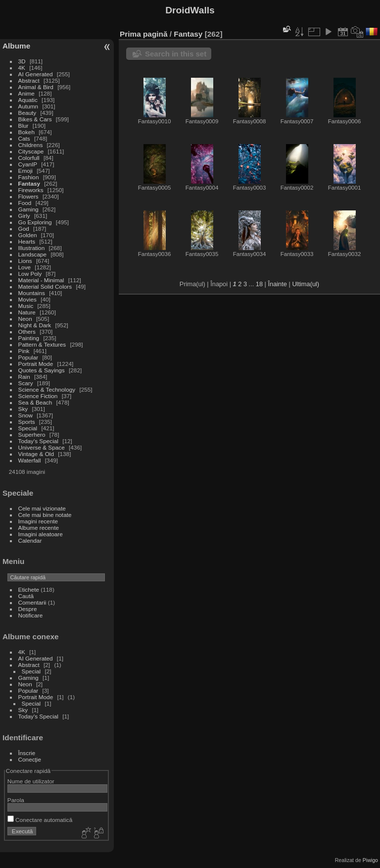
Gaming (28, 209)
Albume (16, 46)
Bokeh (26, 132)
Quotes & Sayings (42, 370)
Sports (27, 422)
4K (22, 68)
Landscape (33, 254)
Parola (16, 800)
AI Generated (36, 74)
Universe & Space (42, 447)
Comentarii (32, 602)
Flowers (28, 196)
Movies (27, 299)
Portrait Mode (36, 364)
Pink (24, 351)
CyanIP (28, 164)
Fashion (29, 177)
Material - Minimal (41, 280)
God (24, 229)
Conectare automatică (40, 820)
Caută (26, 596)
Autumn (28, 106)
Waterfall (30, 460)
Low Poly (30, 274)
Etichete (29, 589)
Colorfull (29, 158)
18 (259, 284)
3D (22, 61)
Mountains (32, 293)
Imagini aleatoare (41, 534)
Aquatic (28, 100)
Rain (24, 377)
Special (28, 428)
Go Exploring (35, 222)
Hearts (27, 241)
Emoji (25, 171)
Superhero (32, 434)
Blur (24, 126)
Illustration (32, 248)
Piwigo (370, 860)
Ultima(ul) (306, 284)
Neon (25, 319)
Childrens (31, 145)
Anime (26, 93)
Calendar (30, 540)
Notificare (31, 615)
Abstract (29, 80)
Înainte (277, 284)
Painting (29, 338)
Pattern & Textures (42, 344)
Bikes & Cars (35, 119)
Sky (23, 409)
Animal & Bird (36, 87)
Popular (28, 357)
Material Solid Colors (45, 286)
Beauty (27, 113)
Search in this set (176, 54)
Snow (25, 415)
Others (27, 332)
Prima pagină (143, 34)
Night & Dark (35, 325)
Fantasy (29, 183)
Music (26, 306)
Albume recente (39, 528)
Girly (24, 216)
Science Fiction (38, 396)
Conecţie (30, 759)
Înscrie (27, 753)
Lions (25, 261)
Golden (28, 235)
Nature (27, 312)
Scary (26, 383)
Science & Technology (47, 389)
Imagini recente (38, 521)
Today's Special (38, 441)
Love (25, 267)
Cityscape (31, 151)
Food (25, 203)
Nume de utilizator (31, 781)
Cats (24, 138)
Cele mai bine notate (45, 515)
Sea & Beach (35, 402)
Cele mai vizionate (42, 508)
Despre (28, 609)
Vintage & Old (36, 454)
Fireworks (31, 190)
